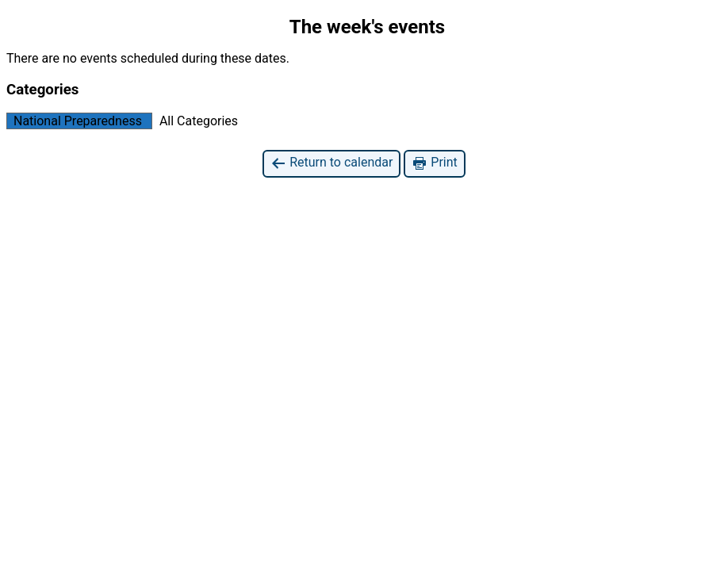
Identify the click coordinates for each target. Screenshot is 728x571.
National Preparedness (75, 121)
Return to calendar (331, 163)
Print (434, 163)
